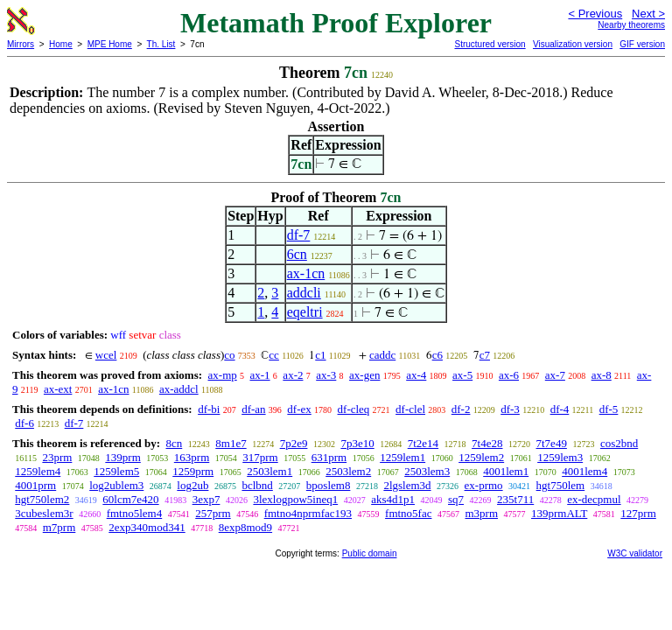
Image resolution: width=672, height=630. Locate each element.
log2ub (192, 485)
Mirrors (21, 44)
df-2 (461, 409)
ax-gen (364, 375)
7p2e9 (294, 443)
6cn (297, 254)
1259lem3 (560, 457)
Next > (648, 14)
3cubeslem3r (44, 513)
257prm (213, 513)
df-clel (410, 409)
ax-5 (462, 375)
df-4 (560, 409)
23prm (57, 457)
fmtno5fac (408, 513)
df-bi (209, 409)
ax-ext (58, 389)
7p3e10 (357, 443)
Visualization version (573, 44)
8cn (174, 443)
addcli (304, 293)
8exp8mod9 (245, 527)
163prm (192, 457)
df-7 (299, 235)
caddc (382, 355)
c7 (485, 355)
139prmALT (559, 513)
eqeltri (305, 312)
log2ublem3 (116, 485)
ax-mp (223, 375)
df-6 (24, 423)
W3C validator (635, 553)
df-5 (609, 409)
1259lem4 (38, 471)
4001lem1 (506, 471)
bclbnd (257, 485)
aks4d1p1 (393, 499)
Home (61, 44)
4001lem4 (584, 471)
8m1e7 (231, 443)
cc (274, 355)
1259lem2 (481, 457)
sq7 (456, 499)
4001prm (35, 485)
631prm (329, 457)
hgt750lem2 (42, 499)
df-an (253, 409)
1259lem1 (402, 457)
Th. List (161, 44)
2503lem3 (427, 471)
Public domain (370, 553)
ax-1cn (306, 273)
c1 (320, 355)
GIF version (642, 44)
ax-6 (509, 375)
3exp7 (206, 499)
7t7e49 (552, 443)
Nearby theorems (631, 25)
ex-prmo (484, 485)
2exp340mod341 (147, 527)
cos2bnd (619, 443)
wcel (106, 355)
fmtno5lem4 (135, 513)
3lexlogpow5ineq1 (295, 499)
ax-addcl (179, 389)
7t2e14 (423, 443)
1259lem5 (116, 471)
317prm (260, 457)
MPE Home (110, 44)
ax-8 (602, 375)
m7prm (59, 527)
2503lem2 (348, 471)
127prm (638, 513)
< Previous (595, 14)
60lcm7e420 (130, 499)
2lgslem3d (407, 485)
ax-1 (260, 375)
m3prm (481, 513)
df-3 (510, 409)
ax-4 (416, 375)
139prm (122, 457)
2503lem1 (269, 471)
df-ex (299, 409)
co (229, 355)
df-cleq (354, 409)
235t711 (515, 499)
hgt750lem (561, 485)
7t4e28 (487, 443)
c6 (437, 355)
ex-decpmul (594, 499)
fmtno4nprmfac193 (308, 513)
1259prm (193, 471)
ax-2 (293, 375)
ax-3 (326, 375)
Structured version (490, 44)
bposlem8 (329, 485)
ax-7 (555, 375)
